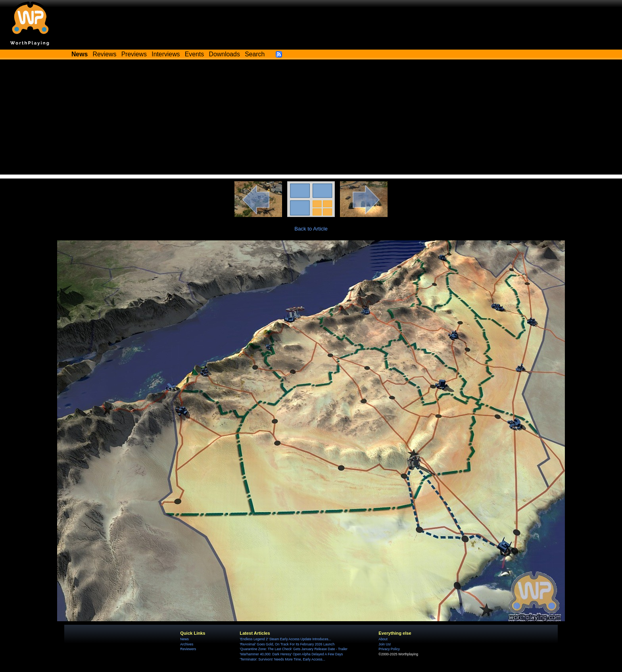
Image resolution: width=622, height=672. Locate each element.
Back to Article (311, 229)
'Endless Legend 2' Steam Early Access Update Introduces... (285, 639)
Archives (187, 644)
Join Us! (385, 644)
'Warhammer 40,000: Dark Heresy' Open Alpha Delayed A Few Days (291, 654)
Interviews (166, 54)
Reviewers (188, 649)
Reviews (105, 54)
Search (255, 54)
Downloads (225, 54)
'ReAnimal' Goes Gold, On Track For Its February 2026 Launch (287, 644)
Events (194, 54)
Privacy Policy (389, 649)
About (383, 639)
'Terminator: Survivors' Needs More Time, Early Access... (282, 659)
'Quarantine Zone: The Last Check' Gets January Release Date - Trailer (294, 649)
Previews (134, 54)
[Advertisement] (311, 119)
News (184, 639)
